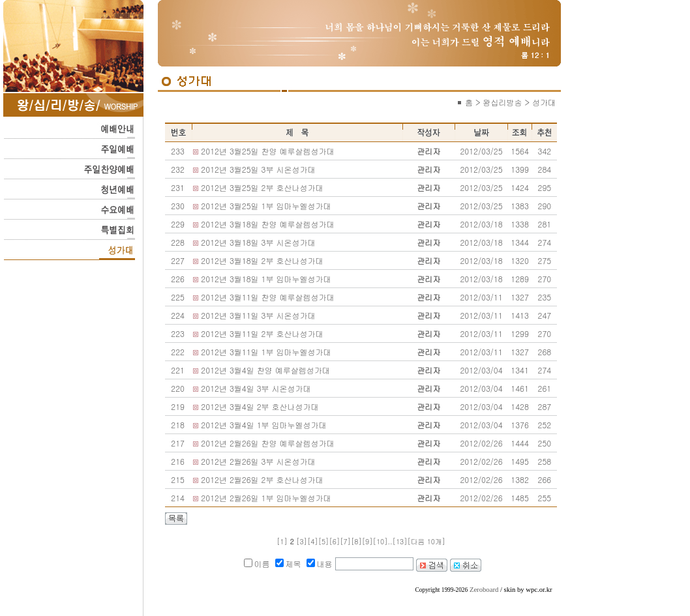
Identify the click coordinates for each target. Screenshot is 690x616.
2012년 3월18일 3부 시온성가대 (258, 242)
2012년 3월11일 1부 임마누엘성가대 (266, 352)
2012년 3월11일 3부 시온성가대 (258, 315)
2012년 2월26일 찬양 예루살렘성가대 (267, 443)
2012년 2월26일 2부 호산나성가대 (262, 479)
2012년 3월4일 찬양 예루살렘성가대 (265, 370)
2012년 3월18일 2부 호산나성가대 (262, 260)
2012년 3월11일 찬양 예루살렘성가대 (267, 297)
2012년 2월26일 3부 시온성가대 (258, 461)
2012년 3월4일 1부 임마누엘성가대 (263, 425)
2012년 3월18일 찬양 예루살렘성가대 (267, 224)
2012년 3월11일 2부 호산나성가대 (262, 333)
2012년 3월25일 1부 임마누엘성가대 (266, 206)
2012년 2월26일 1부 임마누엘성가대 (266, 498)
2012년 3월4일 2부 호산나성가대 (260, 406)
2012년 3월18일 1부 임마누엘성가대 (266, 279)
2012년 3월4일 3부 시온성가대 (256, 388)
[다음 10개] (427, 541)
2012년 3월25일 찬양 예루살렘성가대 (267, 151)
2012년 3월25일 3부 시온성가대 (258, 169)
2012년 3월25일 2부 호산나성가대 (262, 187)
